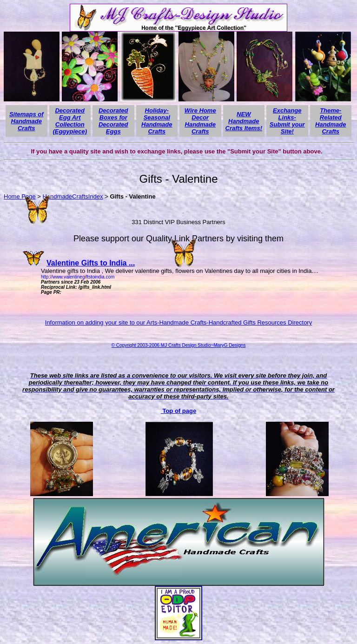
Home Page (20, 196)
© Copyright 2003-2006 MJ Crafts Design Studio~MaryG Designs (179, 345)
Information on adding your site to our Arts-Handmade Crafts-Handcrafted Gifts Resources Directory (178, 322)
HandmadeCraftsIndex (73, 196)
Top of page (178, 411)
